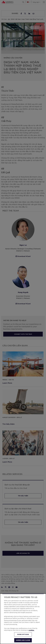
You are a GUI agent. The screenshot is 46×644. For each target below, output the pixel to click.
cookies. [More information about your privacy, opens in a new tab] (31, 630)
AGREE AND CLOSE (23, 640)
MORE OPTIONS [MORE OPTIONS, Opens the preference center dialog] (23, 634)
